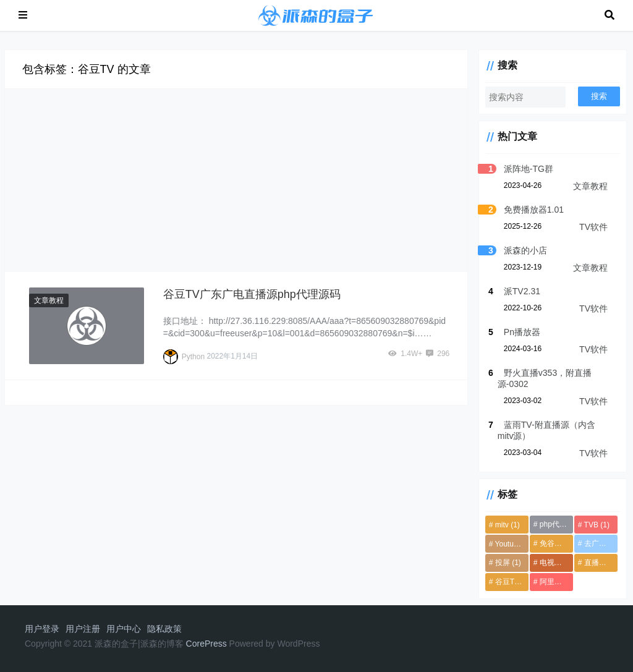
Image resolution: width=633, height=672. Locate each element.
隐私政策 (164, 629)
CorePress (206, 644)
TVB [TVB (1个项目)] (593, 525)
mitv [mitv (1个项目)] (498, 525)
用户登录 (42, 629)
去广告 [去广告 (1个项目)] (597, 543)
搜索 (599, 96)
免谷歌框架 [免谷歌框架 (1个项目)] (551, 543)
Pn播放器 (512, 332)
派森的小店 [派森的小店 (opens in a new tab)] (516, 250)
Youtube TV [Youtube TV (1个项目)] (503, 544)
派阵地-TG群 (519, 169)
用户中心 (124, 629)
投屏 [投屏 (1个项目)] (498, 563)
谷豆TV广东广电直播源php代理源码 (254, 294)
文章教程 (51, 300)
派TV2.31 (512, 291)
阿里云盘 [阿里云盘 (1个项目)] (551, 582)
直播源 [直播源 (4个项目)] (597, 563)
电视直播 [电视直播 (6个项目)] (551, 563)
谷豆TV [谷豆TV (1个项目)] (503, 582)
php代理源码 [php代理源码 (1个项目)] (551, 524)
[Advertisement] (240, 181)
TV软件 (593, 227)
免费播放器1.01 (524, 210)
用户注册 (83, 629)
